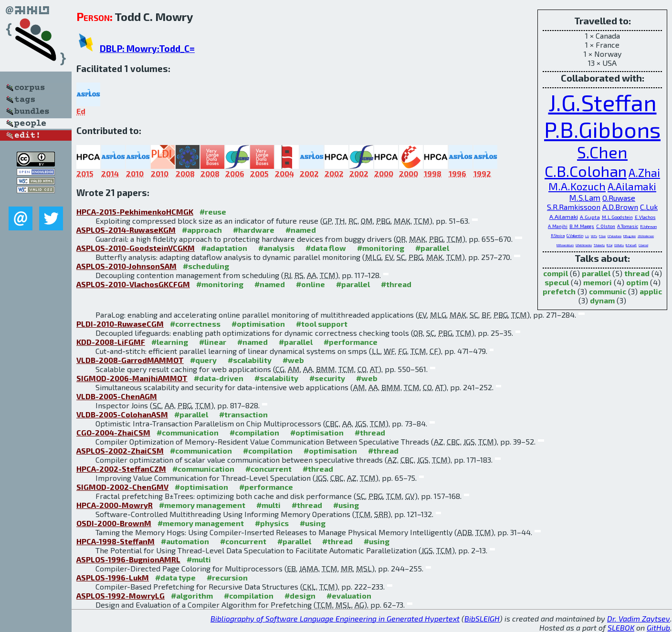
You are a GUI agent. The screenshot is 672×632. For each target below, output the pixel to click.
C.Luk (649, 207)
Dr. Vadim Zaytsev (639, 618)
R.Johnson (648, 227)
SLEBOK (621, 627)
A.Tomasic (628, 226)
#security (327, 378)
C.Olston (606, 226)
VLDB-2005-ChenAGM (117, 396)
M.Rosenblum (565, 245)
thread (637, 273)
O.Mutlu (619, 245)
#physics (272, 523)
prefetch (559, 291)
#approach (202, 230)
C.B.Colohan (586, 171)
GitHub (658, 627)
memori (598, 282)
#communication (188, 432)
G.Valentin (575, 236)
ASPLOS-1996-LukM (113, 577)
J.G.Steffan (603, 102)
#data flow (326, 248)
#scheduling (206, 266)
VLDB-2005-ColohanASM (122, 414)
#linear (213, 342)
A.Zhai (644, 172)
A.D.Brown (620, 207)
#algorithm (192, 596)
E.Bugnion (630, 236)
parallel (596, 273)
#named (301, 230)
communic (608, 291)
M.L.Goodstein (617, 217)
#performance (351, 342)
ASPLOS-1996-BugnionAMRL (128, 559)
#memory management (202, 505)
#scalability (250, 360)
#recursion (227, 577)
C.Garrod (643, 245)
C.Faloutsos (614, 236)
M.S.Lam (585, 197)
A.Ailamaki (632, 186)
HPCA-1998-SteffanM (115, 541)
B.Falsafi (631, 245)
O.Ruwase (619, 198)
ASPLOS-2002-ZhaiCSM (120, 451)
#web (293, 360)
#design (300, 596)
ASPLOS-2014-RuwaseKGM (126, 230)
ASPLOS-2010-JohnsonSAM (126, 266)
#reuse (213, 212)
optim (637, 282)
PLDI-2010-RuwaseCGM (120, 324)
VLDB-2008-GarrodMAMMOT (130, 360)
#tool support (322, 324)
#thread (396, 284)
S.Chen (602, 152)
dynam (602, 300)
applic (651, 291)
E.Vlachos (645, 217)
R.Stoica (558, 236)
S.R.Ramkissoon (574, 207)
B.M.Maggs (582, 226)
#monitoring (381, 248)
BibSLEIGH (482, 618)
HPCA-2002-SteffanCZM (121, 469)
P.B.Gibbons (602, 129)
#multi (268, 505)
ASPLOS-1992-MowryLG (121, 596)
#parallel (432, 248)
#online (310, 284)
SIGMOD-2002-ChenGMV (122, 487)
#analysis (276, 248)
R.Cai (609, 245)
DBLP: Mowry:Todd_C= (147, 48)
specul (557, 282)
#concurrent (268, 469)
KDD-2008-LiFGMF (111, 342)
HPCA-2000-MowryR (115, 505)
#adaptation (224, 248)
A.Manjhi (558, 226)
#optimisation (258, 324)
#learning (170, 342)
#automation (185, 541)
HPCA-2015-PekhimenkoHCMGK (135, 212)
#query (203, 360)
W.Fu (594, 236)
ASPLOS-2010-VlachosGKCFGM (133, 284)
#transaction (243, 414)
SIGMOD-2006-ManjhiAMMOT (132, 378)
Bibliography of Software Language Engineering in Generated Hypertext (335, 618)
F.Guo (602, 236)
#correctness (195, 324)
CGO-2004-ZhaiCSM (113, 432)
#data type (175, 577)
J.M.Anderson (646, 236)
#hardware (254, 230)
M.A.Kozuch (577, 186)
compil (556, 273)
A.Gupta (590, 217)
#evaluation (349, 596)
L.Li (587, 236)
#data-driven (219, 378)
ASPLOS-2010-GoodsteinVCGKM (136, 248)
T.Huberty (599, 245)
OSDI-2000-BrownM (114, 523)
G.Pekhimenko (584, 245)
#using (346, 505)
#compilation (254, 432)
